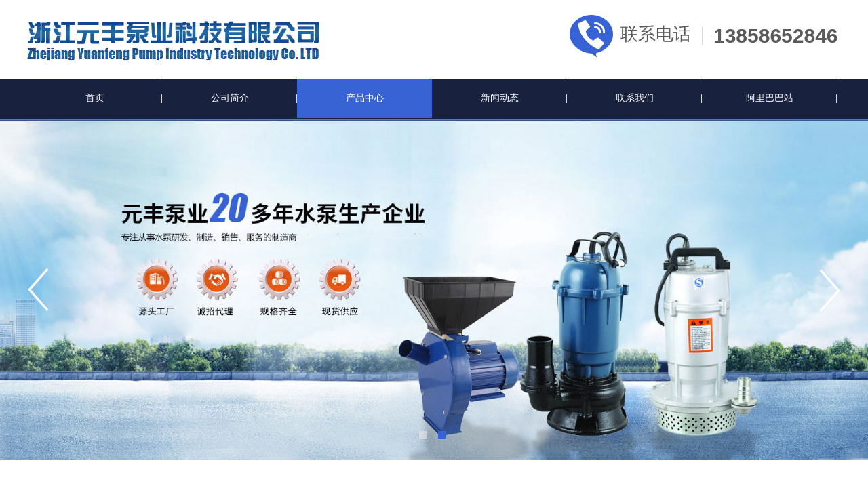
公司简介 (230, 98)
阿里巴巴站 (770, 98)
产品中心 (365, 98)
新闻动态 (500, 98)
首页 (95, 98)
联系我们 (635, 98)
